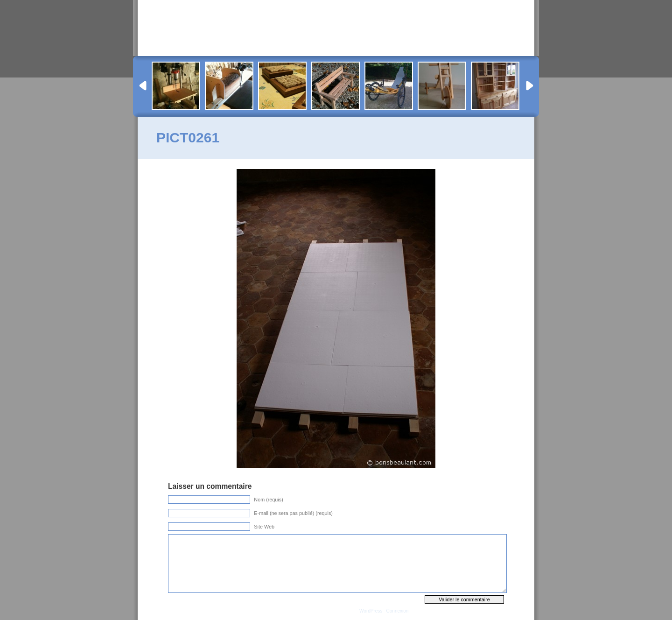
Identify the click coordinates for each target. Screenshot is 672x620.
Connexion (398, 611)
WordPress (371, 611)
